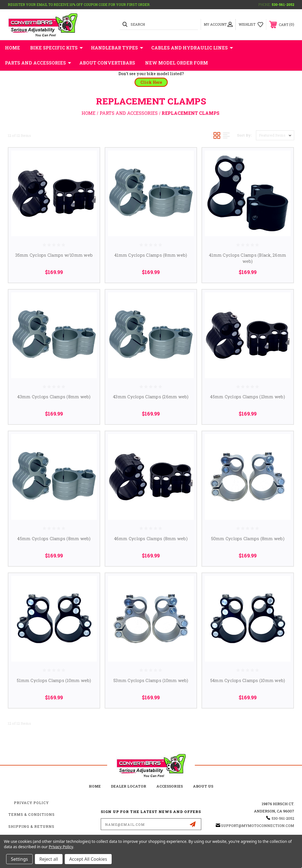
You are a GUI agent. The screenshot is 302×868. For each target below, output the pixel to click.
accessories (170, 786)
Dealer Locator (129, 786)
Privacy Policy (31, 803)
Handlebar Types (117, 48)
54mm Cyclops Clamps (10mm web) (248, 680)
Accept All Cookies (88, 859)
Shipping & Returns (31, 826)
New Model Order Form (177, 63)
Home (13, 48)
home (95, 786)
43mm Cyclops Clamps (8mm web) (54, 397)
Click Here (151, 82)
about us (203, 786)
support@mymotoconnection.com (258, 826)
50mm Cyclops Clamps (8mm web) (248, 538)
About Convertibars (107, 63)
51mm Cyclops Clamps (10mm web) (54, 680)
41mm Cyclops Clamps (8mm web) (151, 255)
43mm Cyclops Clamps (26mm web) (151, 397)
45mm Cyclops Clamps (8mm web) (54, 538)
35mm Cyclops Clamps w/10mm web (54, 255)
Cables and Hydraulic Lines (192, 48)
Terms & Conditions (32, 814)
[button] (151, 82)
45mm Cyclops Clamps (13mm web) (248, 397)
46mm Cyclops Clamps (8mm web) (151, 538)
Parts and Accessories (38, 63)
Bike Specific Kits (57, 48)
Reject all (49, 859)
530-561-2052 (283, 4)
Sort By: (244, 135)
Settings (19, 859)
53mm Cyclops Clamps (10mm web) (151, 680)
